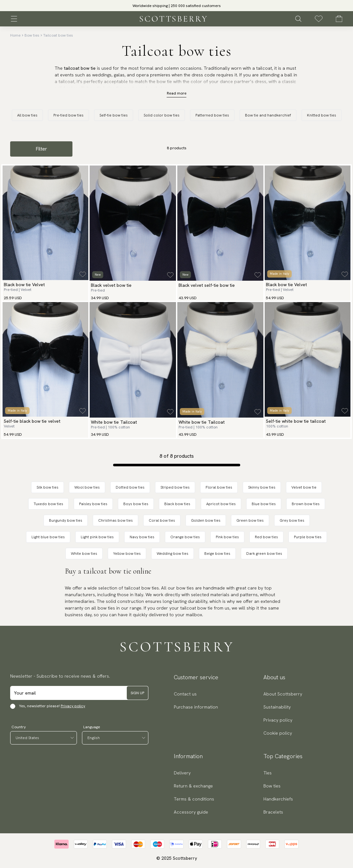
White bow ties (84, 554)
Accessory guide (191, 812)
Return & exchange (193, 786)
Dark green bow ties (264, 554)
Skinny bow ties (262, 487)
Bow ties (32, 35)
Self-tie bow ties (114, 115)
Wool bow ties (87, 487)
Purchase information (196, 707)
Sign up (137, 693)
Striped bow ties (175, 487)
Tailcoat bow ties (58, 35)
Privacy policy (73, 706)
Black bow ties (177, 504)
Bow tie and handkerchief (268, 115)
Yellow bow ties (127, 554)
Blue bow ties (264, 504)
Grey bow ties (292, 520)
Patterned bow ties (212, 115)
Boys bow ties (136, 504)
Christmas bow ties (115, 520)
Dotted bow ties (130, 487)
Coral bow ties (162, 520)
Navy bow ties (142, 537)
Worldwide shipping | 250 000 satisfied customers (177, 6)
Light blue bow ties (48, 537)
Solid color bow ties (162, 115)
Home (15, 35)
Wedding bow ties (173, 554)
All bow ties (27, 115)
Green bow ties (250, 520)
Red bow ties (266, 537)
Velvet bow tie (304, 487)
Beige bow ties (217, 554)
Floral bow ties (219, 487)
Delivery (182, 773)
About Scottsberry (283, 694)
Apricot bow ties (221, 504)
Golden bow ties (206, 520)
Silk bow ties (48, 487)
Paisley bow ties (93, 504)
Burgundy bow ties (66, 520)
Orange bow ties (185, 537)
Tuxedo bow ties (48, 504)
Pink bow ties (227, 537)
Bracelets (273, 812)
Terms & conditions (194, 799)
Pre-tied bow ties (68, 115)
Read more (177, 93)
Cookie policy (278, 733)
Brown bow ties (306, 504)
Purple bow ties (308, 537)
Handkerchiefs (278, 799)
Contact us (185, 694)
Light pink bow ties (97, 537)
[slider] (177, 6)
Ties (268, 773)
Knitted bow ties (322, 115)
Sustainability (277, 707)
